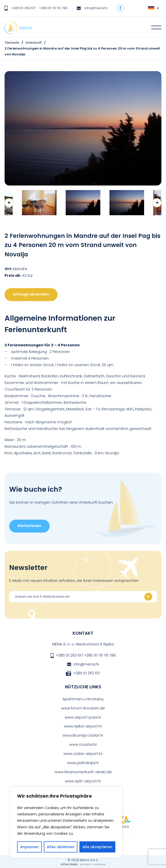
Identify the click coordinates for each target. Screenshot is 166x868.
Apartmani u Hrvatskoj (83, 699)
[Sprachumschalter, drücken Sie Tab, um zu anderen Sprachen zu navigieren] (153, 8)
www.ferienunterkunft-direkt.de (83, 772)
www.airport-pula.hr (83, 717)
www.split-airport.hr (83, 781)
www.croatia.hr (83, 745)
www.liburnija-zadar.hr (83, 735)
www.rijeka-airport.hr (83, 726)
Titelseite (12, 43)
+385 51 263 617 (23, 8)
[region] (66, 822)
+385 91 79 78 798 (53, 8)
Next (157, 203)
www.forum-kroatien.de (83, 708)
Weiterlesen (29, 526)
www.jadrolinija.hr (83, 763)
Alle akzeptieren (97, 847)
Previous (9, 203)
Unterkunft (34, 43)
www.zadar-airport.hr (83, 754)
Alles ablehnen (61, 847)
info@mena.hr (96, 8)
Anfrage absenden (31, 294)
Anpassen (29, 847)
